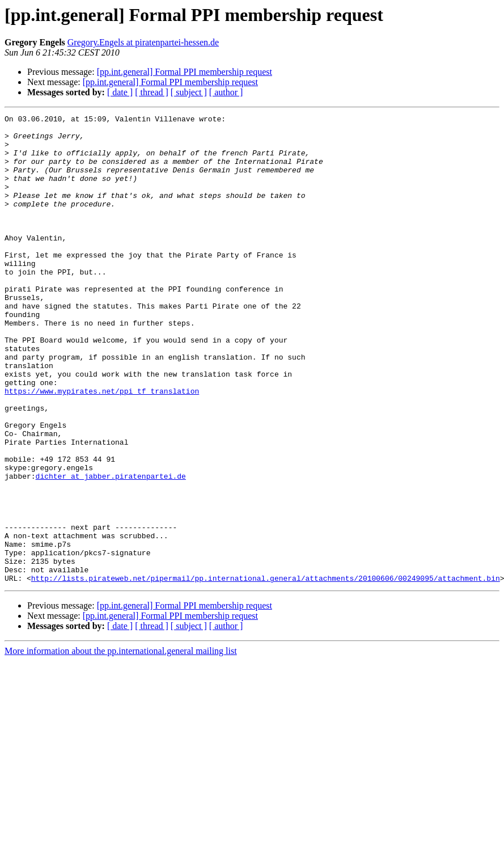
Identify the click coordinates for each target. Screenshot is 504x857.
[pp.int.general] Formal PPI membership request (185, 72)
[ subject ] (189, 92)
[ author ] (226, 92)
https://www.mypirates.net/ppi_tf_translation (102, 447)
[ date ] (120, 92)
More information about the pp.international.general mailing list (121, 744)
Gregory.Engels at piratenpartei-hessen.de (143, 42)
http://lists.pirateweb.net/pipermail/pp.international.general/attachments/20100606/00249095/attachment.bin (266, 672)
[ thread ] (152, 92)
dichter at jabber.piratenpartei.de (111, 549)
